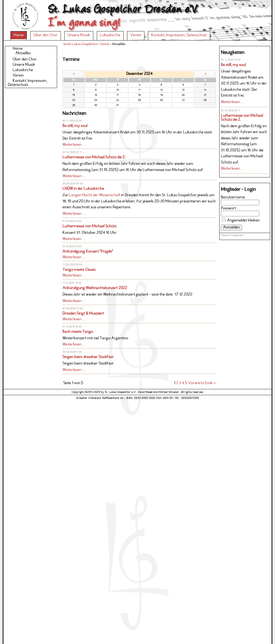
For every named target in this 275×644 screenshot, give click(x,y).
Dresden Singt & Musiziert (83, 314)
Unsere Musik (79, 35)
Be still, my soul (75, 126)
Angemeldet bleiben (243, 221)
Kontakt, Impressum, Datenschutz (179, 35)
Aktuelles (23, 53)
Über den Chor (46, 35)
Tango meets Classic (79, 270)
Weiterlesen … (74, 145)
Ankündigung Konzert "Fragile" (88, 252)
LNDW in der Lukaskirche (83, 189)
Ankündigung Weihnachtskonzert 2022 (95, 288)
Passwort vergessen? (233, 235)
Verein (136, 35)
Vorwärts (196, 383)
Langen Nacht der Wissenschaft (95, 195)
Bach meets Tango (78, 332)
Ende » (210, 383)
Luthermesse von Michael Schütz (89, 226)
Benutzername (233, 197)
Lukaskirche (110, 35)
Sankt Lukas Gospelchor (81, 44)
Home (19, 35)
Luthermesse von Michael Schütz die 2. (94, 157)
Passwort (228, 208)
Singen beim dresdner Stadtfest (88, 357)
